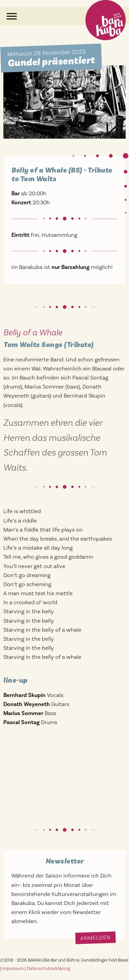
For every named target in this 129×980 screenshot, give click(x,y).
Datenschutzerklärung (48, 968)
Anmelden (96, 937)
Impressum (13, 968)
